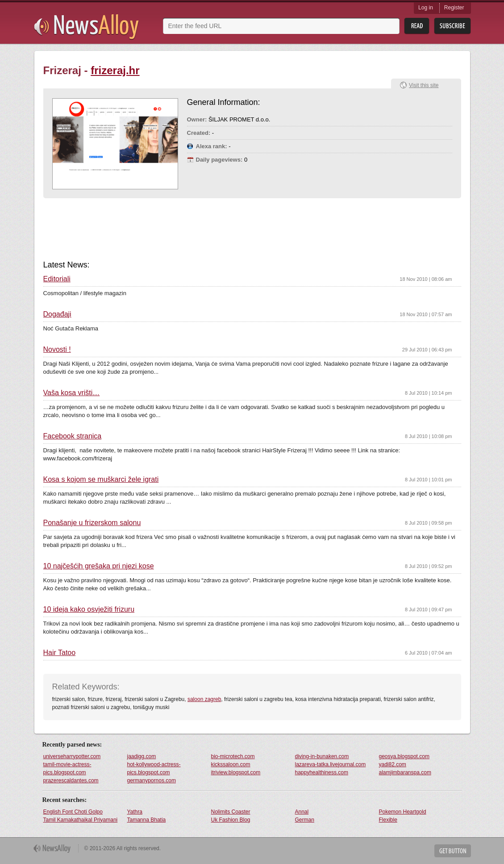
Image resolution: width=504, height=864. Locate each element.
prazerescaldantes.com (71, 781)
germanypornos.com (152, 781)
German (305, 820)
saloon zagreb (204, 699)
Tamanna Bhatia (147, 820)
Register (454, 8)
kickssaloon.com (231, 764)
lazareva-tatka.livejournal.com (331, 764)
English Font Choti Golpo (73, 812)
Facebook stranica (73, 436)
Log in (426, 8)
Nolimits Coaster (231, 812)
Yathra (135, 812)
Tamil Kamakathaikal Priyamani (81, 820)
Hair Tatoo (60, 653)
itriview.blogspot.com (236, 772)
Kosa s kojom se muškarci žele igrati (101, 480)
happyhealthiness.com (322, 772)
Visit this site (424, 85)
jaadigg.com (142, 756)
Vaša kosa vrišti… (72, 393)
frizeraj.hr (115, 70)
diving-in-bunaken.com (322, 756)
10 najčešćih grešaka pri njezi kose (99, 566)
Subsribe (452, 26)
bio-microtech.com (233, 756)
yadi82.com (393, 764)
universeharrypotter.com (72, 756)
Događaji (57, 314)
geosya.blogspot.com (404, 756)
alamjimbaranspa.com (405, 772)
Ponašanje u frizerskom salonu (92, 523)
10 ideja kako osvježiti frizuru (89, 609)
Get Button (453, 851)
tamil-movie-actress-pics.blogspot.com (67, 768)
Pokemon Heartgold (403, 812)
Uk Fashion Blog (231, 820)
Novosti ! (57, 350)
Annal (302, 812)
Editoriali (57, 279)
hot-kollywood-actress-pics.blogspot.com (154, 768)
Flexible (388, 820)
